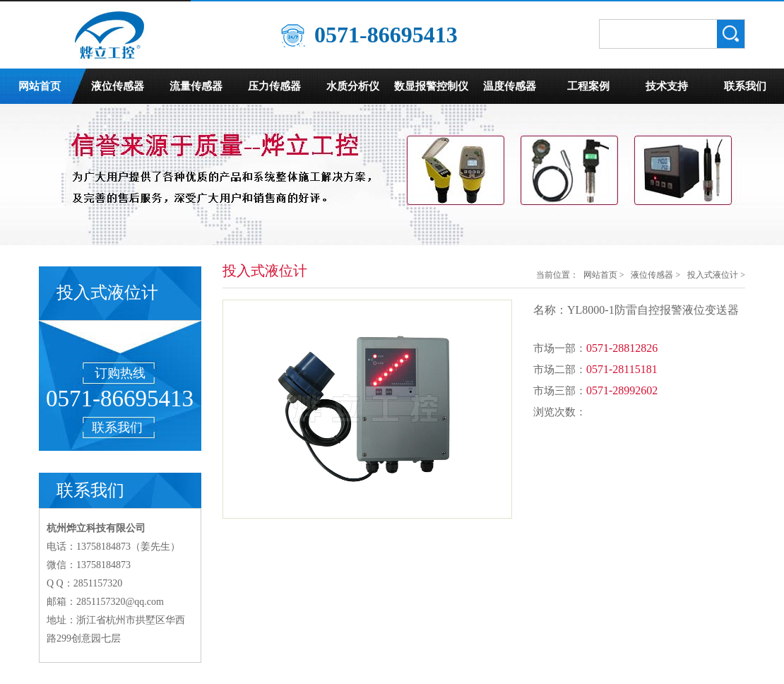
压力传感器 (274, 86)
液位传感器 (118, 86)
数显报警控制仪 (431, 86)
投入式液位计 (713, 275)
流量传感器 (196, 86)
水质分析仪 (353, 86)
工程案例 (588, 86)
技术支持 (667, 86)
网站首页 (40, 86)
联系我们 (745, 86)
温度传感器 (510, 86)
